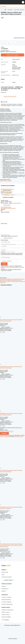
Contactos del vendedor (7, 577)
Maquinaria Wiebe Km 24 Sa (7, 189)
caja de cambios (16, 59)
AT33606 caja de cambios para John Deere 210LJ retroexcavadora (11, 367)
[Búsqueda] (23, 6)
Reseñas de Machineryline (7, 604)
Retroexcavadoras (20, 279)
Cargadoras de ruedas (11, 279)
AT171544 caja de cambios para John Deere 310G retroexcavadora (11, 471)
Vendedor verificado (7, 190)
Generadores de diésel (5, 280)
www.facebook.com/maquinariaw (8, 208)
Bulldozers (10, 281)
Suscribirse (4, 433)
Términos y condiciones (6, 597)
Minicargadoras (4, 281)
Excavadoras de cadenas (16, 280)
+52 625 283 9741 (17, 203)
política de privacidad (9, 267)
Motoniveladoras (16, 281)
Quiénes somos (5, 572)
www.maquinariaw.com (6, 207)
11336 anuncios (9, 192)
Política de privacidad (6, 600)
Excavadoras (3, 279)
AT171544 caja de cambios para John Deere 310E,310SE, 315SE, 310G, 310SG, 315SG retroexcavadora (11, 545)
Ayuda (3, 575)
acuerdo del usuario (18, 437)
